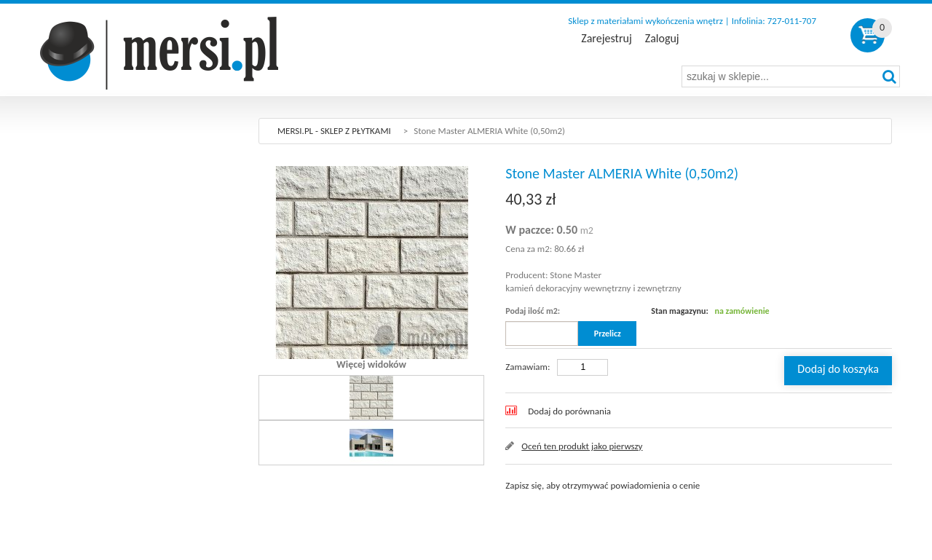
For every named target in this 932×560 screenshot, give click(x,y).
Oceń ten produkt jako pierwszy (582, 446)
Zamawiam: (528, 367)
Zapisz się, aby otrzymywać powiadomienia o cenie (603, 485)
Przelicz (608, 334)
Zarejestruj (606, 39)
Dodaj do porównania (569, 411)
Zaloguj (662, 39)
